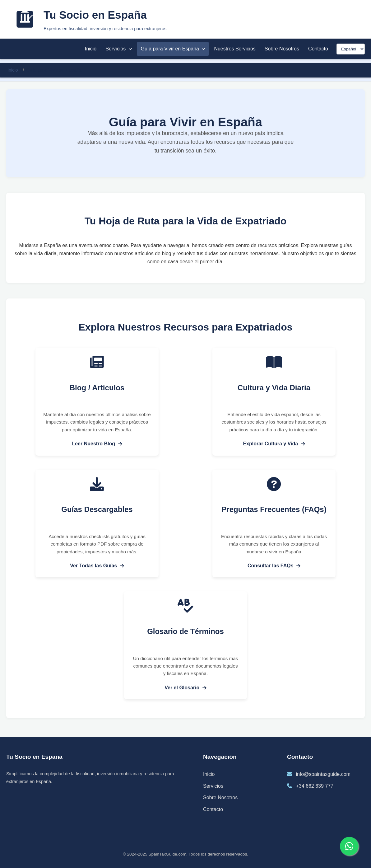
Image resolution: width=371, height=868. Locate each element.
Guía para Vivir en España (173, 49)
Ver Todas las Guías (97, 566)
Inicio (91, 49)
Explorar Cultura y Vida (274, 444)
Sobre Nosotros (282, 49)
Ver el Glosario (185, 688)
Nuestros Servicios (235, 49)
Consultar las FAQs (274, 566)
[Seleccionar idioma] (351, 49)
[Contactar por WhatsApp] (349, 846)
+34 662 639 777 (315, 786)
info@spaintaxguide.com (323, 774)
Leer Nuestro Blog (97, 444)
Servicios (118, 49)
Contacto (318, 49)
